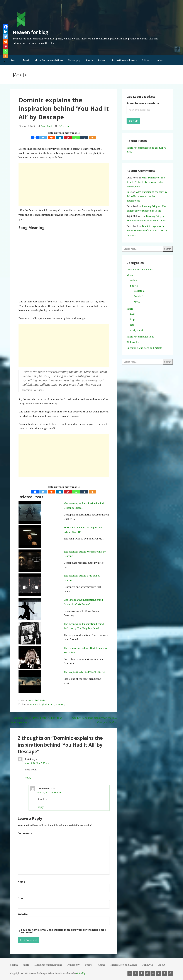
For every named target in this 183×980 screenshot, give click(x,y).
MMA (137, 302)
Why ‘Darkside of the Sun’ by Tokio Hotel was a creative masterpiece (146, 182)
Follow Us (147, 60)
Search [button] (14, 60)
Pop (132, 319)
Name (21, 882)
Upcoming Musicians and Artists (144, 348)
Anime (101, 60)
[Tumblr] (84, 138)
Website (23, 914)
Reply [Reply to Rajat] (28, 778)
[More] (92, 138)
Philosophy (74, 60)
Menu (130, 275)
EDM (133, 314)
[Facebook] (35, 138)
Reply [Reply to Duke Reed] (41, 807)
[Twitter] (43, 138)
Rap (132, 325)
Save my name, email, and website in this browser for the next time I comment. (63, 931)
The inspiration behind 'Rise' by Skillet (85, 672)
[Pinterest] (68, 138)
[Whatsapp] (76, 138)
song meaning (58, 704)
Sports (89, 60)
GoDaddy (81, 973)
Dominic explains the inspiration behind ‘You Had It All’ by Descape (147, 231)
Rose (129, 192)
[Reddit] (51, 138)
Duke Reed (46, 126)
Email (21, 898)
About (161, 60)
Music (26, 60)
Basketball (140, 291)
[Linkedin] (60, 138)
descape (34, 704)
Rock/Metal (40, 700)
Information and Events (123, 60)
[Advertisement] (64, 185)
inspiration (44, 704)
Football (138, 296)
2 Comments (65, 126)
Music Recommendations (49, 60)
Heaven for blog (30, 32)
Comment (25, 833)
